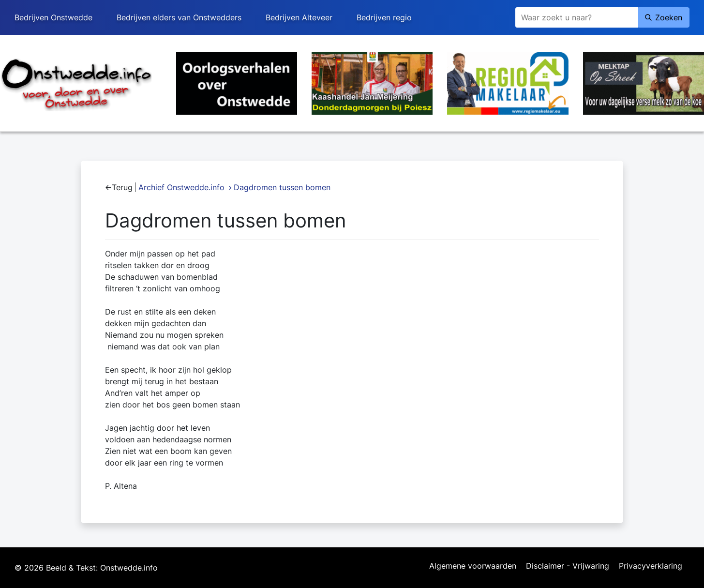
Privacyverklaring (651, 566)
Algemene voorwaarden (473, 566)
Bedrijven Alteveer (299, 17)
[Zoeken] (577, 17)
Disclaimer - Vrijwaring (568, 566)
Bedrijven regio (384, 17)
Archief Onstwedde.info (181, 187)
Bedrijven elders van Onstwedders (179, 17)
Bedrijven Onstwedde (53, 17)
